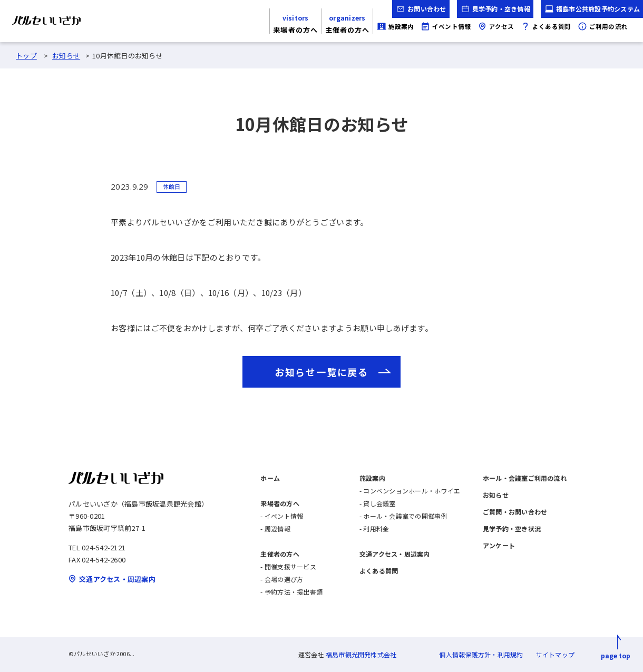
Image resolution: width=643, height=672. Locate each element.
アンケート (499, 545)
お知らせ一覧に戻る (321, 372)
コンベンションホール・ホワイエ (412, 491)
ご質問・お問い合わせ (515, 512)
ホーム (270, 478)
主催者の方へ (280, 554)
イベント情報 (284, 516)
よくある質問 (379, 571)
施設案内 (372, 478)
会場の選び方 (284, 579)
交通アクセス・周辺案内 (395, 554)
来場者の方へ (280, 503)
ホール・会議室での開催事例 (405, 516)
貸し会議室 (379, 503)
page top (616, 655)
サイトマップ (555, 654)
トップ (26, 56)
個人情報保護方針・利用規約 (481, 654)
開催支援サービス (290, 566)
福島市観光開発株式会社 (361, 654)
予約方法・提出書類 (294, 592)
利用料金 (376, 528)
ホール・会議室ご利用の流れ (525, 478)
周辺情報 (277, 528)
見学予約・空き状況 (512, 528)
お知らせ (66, 56)
